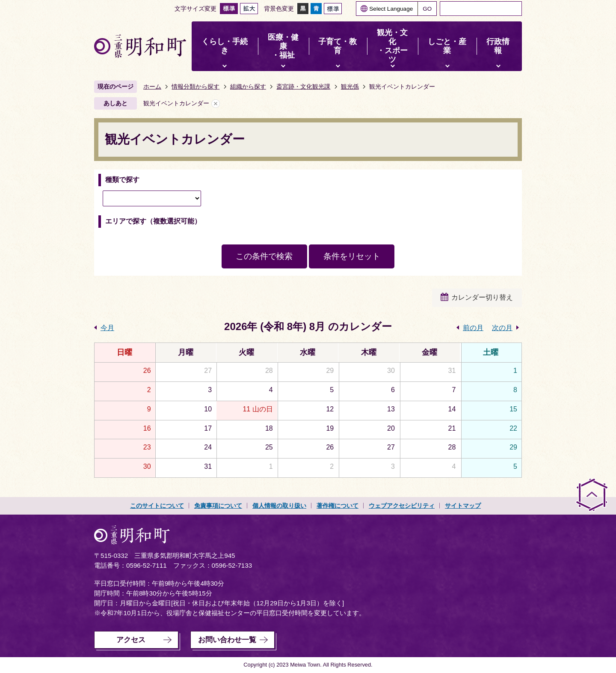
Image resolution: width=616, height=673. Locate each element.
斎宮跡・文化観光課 (303, 86)
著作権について (338, 506)
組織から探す (248, 86)
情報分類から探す (195, 86)
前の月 (473, 328)
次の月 (502, 328)
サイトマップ (463, 506)
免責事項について (218, 506)
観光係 (350, 86)
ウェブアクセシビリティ (402, 506)
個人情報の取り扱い (279, 506)
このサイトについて (157, 506)
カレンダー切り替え (482, 297)
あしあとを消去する (216, 103)
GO (427, 9)
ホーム (152, 86)
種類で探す (122, 180)
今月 (107, 328)
